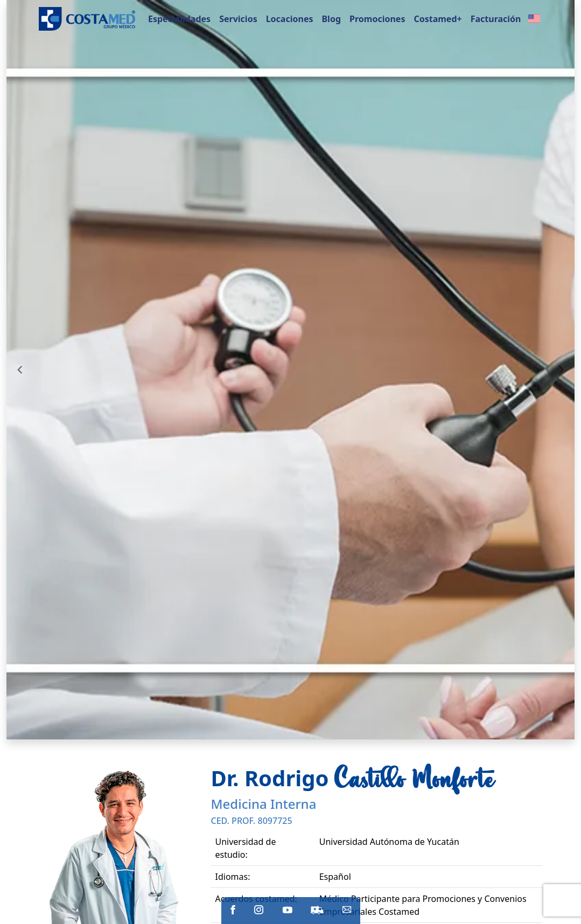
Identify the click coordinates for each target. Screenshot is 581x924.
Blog (331, 19)
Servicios (238, 19)
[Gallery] (290, 370)
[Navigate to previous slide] (20, 370)
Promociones (377, 19)
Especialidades (179, 19)
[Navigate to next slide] (561, 370)
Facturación (496, 19)
